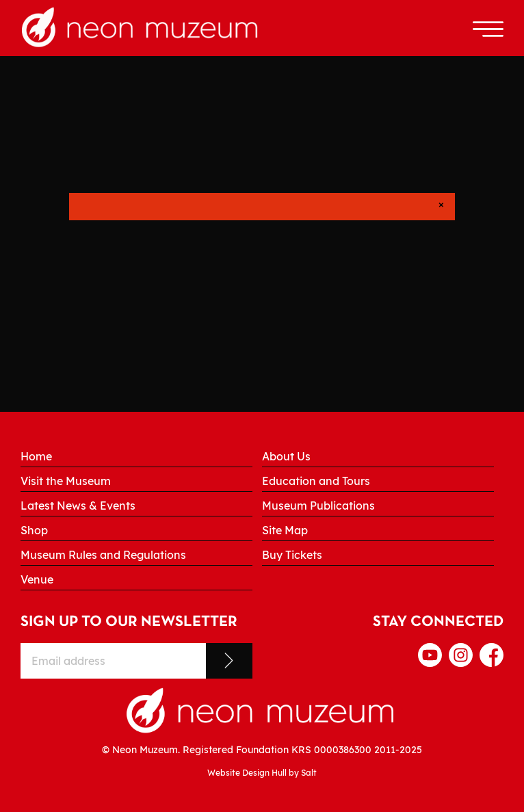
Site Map (285, 530)
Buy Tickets (292, 555)
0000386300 (343, 749)
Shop (34, 530)
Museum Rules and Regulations (103, 555)
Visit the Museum (66, 481)
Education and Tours (316, 481)
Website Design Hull (247, 773)
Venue (37, 579)
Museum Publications (318, 506)
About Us (286, 456)
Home (36, 456)
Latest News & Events (78, 506)
